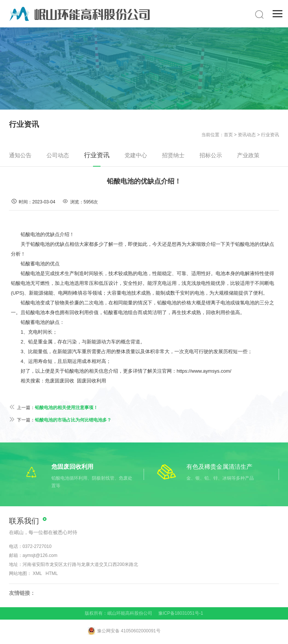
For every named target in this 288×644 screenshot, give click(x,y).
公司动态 (58, 155)
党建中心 (136, 155)
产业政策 (248, 155)
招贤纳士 (173, 155)
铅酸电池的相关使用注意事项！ (66, 408)
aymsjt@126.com (40, 555)
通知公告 (20, 155)
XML (37, 573)
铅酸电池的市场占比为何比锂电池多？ (73, 420)
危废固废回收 (60, 381)
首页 (228, 135)
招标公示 (211, 155)
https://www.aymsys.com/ (204, 371)
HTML (52, 573)
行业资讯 (270, 135)
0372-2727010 (37, 546)
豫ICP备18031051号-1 (181, 613)
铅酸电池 (40, 244)
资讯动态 (247, 135)
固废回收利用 (91, 381)
